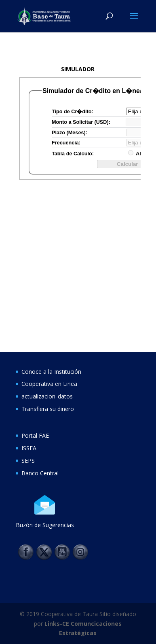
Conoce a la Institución (51, 372)
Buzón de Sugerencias (45, 525)
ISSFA (29, 448)
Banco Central (40, 473)
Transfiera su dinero (48, 409)
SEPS (28, 461)
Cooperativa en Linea (49, 384)
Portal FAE (35, 435)
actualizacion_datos (47, 396)
